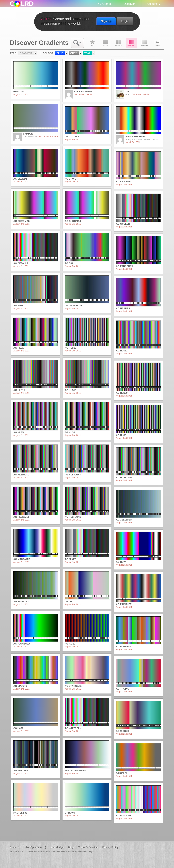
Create (107, 4)
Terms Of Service (88, 847)
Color (105, 43)
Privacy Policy (110, 847)
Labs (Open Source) (35, 847)
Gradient (131, 43)
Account (152, 4)
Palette (118, 43)
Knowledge (57, 847)
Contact (14, 847)
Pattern (144, 43)
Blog (71, 847)
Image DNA (158, 43)
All (92, 43)
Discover (129, 4)
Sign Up (106, 21)
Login (125, 21)
